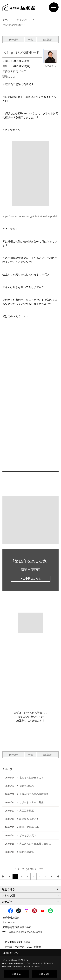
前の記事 (14, 40)
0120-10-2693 (17, 932)
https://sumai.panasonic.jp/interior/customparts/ (30, 216)
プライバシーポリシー (34, 963)
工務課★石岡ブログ (14, 71)
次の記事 (47, 40)
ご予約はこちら (32, 579)
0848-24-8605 (34, 932)
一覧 (31, 40)
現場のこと (9, 77)
